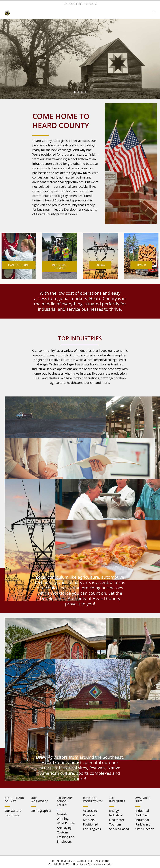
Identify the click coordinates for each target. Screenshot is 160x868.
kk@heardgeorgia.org (87, 4)
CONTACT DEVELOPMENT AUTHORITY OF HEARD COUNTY (80, 861)
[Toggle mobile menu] (154, 12)
